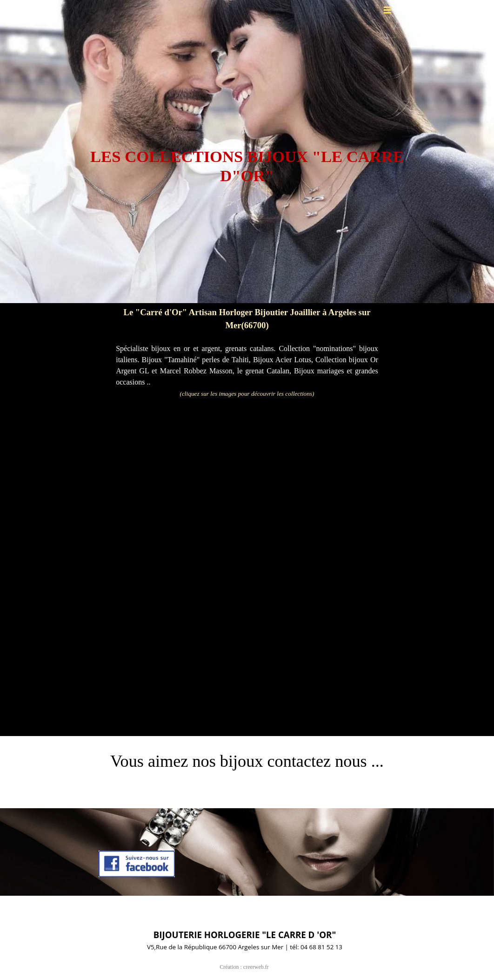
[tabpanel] (247, 155)
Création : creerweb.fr (244, 967)
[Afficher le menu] (387, 10)
